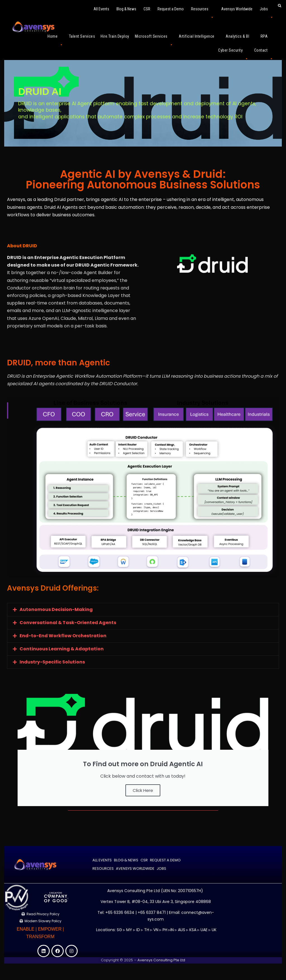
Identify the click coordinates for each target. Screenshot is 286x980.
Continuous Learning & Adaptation (62, 649)
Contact (264, 53)
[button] (143, 610)
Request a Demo (171, 9)
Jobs (267, 11)
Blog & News (126, 9)
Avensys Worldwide (237, 9)
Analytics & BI (240, 39)
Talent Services (82, 36)
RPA (267, 39)
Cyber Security (233, 53)
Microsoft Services (154, 39)
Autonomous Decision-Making (56, 609)
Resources (202, 11)
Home (55, 39)
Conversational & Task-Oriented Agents (68, 623)
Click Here (143, 790)
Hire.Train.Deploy (115, 36)
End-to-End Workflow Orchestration (63, 636)
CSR (147, 9)
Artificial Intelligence (199, 39)
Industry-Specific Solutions (52, 662)
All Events (101, 9)
